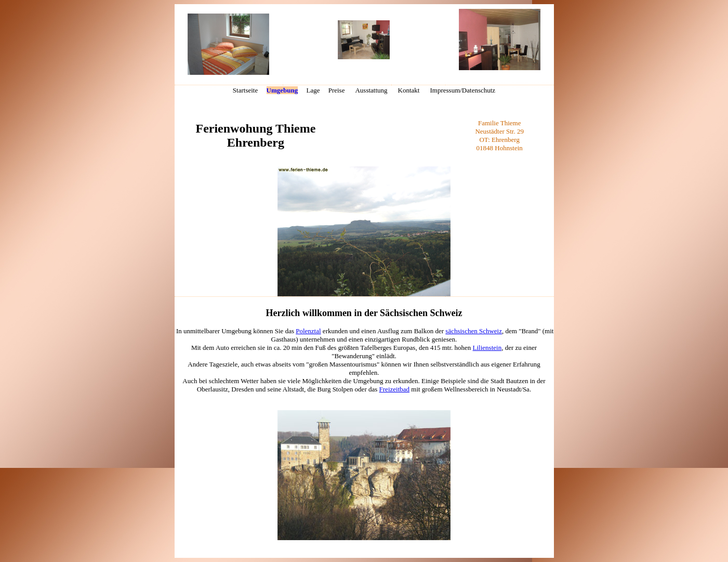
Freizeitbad (394, 389)
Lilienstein (487, 348)
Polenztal (308, 331)
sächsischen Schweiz (474, 331)
